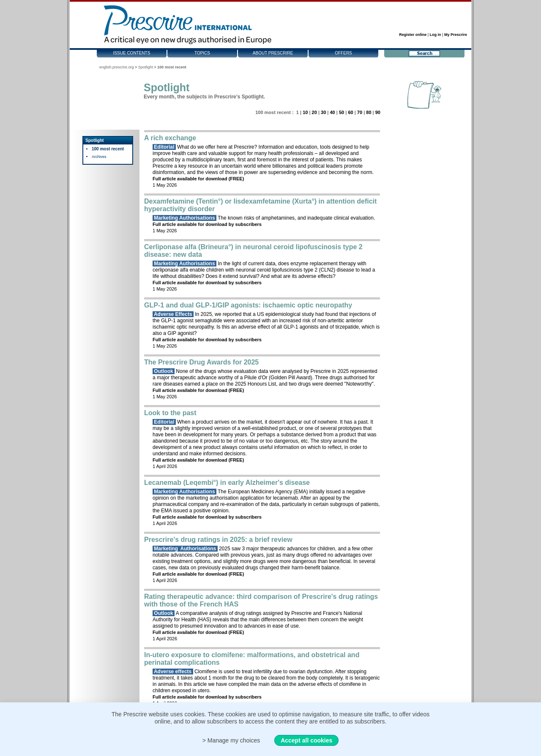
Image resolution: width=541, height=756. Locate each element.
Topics (202, 53)
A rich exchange (170, 138)
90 (378, 112)
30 (323, 112)
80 (369, 112)
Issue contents (132, 53)
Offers (343, 53)
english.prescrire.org (117, 67)
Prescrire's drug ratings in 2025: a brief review (218, 540)
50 (342, 112)
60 (350, 112)
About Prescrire (273, 53)
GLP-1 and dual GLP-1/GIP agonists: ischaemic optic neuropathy (248, 305)
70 (360, 112)
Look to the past (170, 413)
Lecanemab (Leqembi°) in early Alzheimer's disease (227, 483)
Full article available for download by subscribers (207, 224)
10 (305, 112)
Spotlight (146, 67)
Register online (413, 35)
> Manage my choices (231, 740)
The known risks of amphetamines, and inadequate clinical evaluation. (264, 218)
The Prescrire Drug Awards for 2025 (201, 362)
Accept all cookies (306, 740)
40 (332, 112)
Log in (436, 35)
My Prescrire (456, 35)
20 (314, 112)
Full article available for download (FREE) (198, 179)
